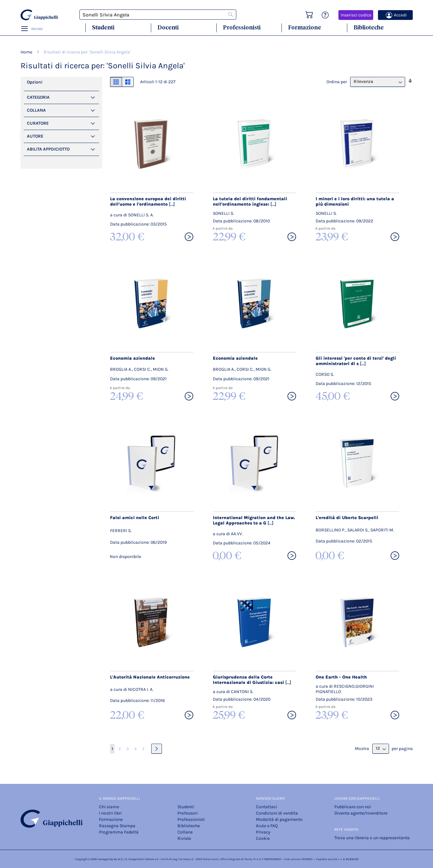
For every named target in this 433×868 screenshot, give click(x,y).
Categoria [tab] (38, 97)
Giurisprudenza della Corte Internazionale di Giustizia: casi (252, 680)
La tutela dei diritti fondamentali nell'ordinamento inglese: (250, 201)
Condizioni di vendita (277, 813)
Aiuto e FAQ (267, 826)
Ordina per (337, 81)
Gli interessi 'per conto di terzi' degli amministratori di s (356, 361)
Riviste (184, 838)
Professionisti (242, 27)
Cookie (263, 838)
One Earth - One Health (341, 677)
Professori (188, 813)
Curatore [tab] (38, 123)
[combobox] (158, 15)
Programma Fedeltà (119, 832)
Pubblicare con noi (353, 807)
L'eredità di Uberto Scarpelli (347, 518)
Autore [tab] (35, 136)
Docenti (168, 27)
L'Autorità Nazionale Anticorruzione (150, 677)
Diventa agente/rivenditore (361, 813)
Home (27, 52)
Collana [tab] (36, 110)
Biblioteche (369, 27)
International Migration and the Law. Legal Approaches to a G (254, 520)
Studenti (103, 27)
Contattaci (266, 807)
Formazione (305, 27)
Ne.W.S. (118, 859)
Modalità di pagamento (279, 819)
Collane (185, 832)
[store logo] (40, 15)
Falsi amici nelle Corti (135, 518)
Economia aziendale (133, 358)
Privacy (263, 832)
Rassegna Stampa (117, 826)
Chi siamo (109, 807)
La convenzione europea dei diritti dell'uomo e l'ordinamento (148, 201)
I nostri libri (110, 813)
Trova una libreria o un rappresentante (372, 838)
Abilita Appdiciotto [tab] (48, 149)
